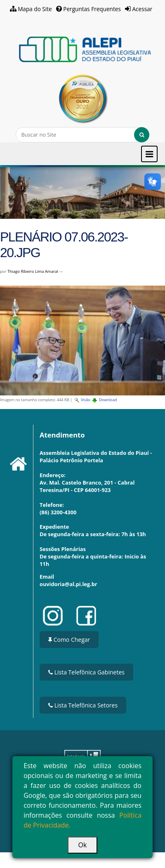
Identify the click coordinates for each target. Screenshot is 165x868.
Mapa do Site (35, 9)
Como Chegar (69, 640)
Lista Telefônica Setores (83, 705)
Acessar (143, 9)
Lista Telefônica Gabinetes (86, 672)
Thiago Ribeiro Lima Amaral (33, 271)
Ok (83, 845)
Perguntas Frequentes (92, 9)
